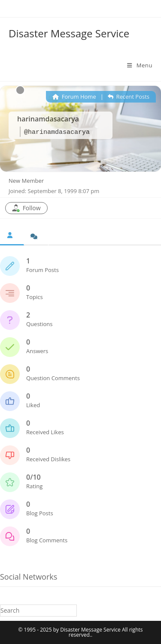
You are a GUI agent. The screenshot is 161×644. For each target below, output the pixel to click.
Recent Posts (129, 97)
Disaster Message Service (69, 33)
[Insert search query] (38, 610)
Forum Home (74, 97)
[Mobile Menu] (140, 65)
